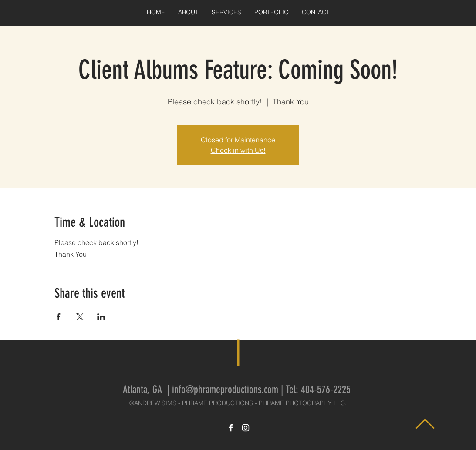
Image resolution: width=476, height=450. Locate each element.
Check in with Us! (238, 150)
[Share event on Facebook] (59, 317)
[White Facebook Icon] (231, 428)
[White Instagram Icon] (246, 428)
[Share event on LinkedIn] (101, 317)
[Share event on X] (80, 317)
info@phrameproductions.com (225, 390)
